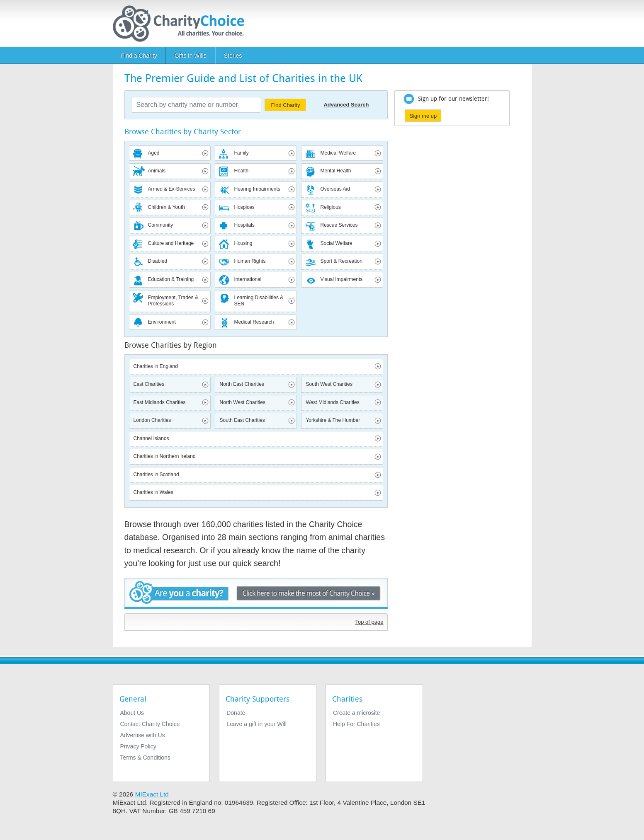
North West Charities (242, 402)
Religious (330, 207)
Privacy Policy (138, 746)
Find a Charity (139, 56)
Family (241, 153)
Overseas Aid (335, 189)
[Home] (182, 24)
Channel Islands (151, 438)
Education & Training (171, 279)
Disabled (158, 261)
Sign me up (423, 116)
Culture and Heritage (171, 243)
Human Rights (250, 261)
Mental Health (335, 171)
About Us (132, 713)
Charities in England (156, 366)
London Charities (152, 420)
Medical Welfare (338, 153)
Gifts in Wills (191, 56)
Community (161, 225)
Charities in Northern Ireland (165, 456)
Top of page (369, 622)
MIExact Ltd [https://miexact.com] (152, 794)
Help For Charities (356, 724)
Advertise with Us (143, 735)
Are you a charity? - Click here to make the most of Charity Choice (256, 594)
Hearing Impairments (257, 189)
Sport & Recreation (341, 261)
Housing (243, 243)
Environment (162, 322)
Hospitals (244, 225)
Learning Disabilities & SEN (259, 301)
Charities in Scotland (156, 474)
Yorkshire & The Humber (333, 420)
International (248, 279)
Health (241, 171)
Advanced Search (346, 105)
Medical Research (254, 322)
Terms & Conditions (145, 758)
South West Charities (329, 384)
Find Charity (285, 105)
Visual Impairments (341, 279)
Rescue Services (339, 225)
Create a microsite (357, 713)
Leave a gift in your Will (256, 724)
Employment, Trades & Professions (173, 301)
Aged (154, 153)
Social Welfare (336, 243)
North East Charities (242, 384)
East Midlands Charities (160, 402)
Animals (157, 171)
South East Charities (242, 420)
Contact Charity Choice (150, 724)
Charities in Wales (153, 492)
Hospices (244, 207)
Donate (236, 713)
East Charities (149, 384)
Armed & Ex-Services (172, 189)
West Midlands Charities (332, 402)
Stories (233, 56)
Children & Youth (166, 207)
